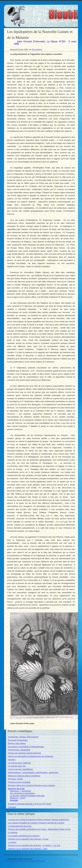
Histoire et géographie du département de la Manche (31, 756)
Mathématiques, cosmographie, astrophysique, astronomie (33, 772)
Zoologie (14, 800)
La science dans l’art (17, 766)
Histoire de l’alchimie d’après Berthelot (24, 753)
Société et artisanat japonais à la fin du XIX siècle (30, 804)
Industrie (12, 760)
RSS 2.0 (41, 861)
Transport (12, 807)
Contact (32, 861)
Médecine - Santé (17, 798)
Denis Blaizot (37, 49)
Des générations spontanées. (22, 793)
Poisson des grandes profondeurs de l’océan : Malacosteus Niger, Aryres (39, 829)
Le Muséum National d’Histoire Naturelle (27, 796)
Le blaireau (13, 832)
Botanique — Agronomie (20, 791)
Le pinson (12, 842)
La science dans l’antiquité (19, 763)
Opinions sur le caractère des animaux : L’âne (28, 849)
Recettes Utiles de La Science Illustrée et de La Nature (32, 785)
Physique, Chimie (15, 779)
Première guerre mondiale (19, 782)
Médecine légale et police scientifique (24, 776)
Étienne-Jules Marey (17, 743)
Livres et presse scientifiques (20, 769)
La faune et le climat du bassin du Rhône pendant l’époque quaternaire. (39, 820)
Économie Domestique (18, 740)
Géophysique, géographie (19, 750)
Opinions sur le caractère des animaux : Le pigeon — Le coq (34, 845)
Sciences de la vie (16, 789)
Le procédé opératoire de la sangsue (24, 836)
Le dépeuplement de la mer (20, 826)
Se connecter (22, 861)
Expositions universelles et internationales (26, 747)
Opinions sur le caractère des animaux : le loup (28, 839)
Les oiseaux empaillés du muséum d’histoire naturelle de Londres (36, 823)
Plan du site (9, 861)
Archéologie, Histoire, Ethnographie (23, 737)
